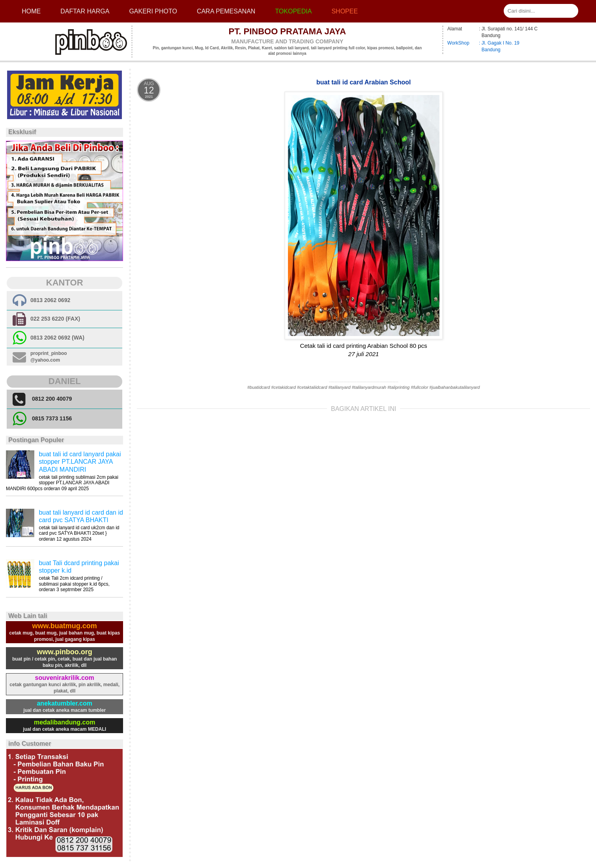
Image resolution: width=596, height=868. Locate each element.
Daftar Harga (85, 11)
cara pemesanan (226, 11)
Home (31, 11)
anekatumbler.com (64, 703)
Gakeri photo (153, 11)
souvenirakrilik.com (65, 678)
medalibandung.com (65, 722)
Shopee (345, 11)
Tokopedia (293, 11)
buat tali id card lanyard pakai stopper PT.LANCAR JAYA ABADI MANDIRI (80, 462)
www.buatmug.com (65, 626)
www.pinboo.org (65, 652)
